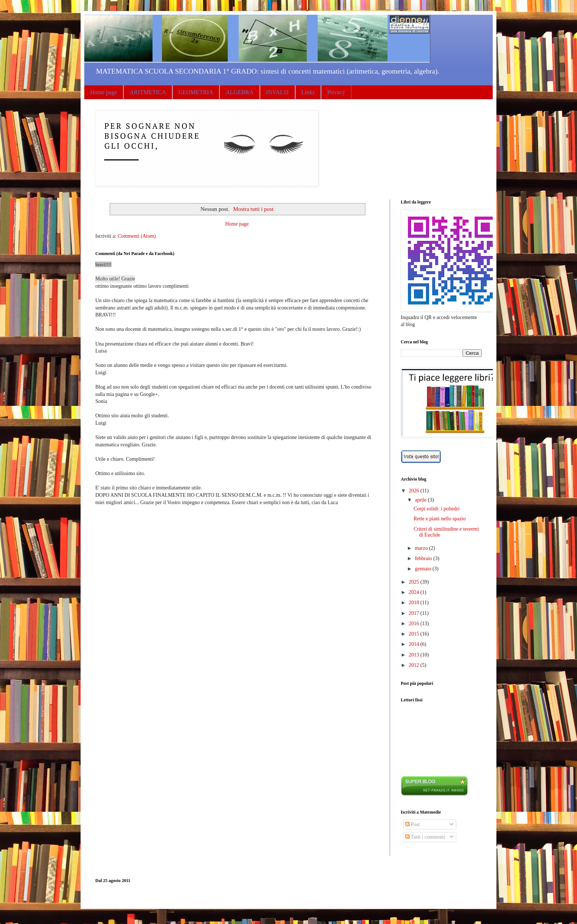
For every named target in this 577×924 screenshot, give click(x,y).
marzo (422, 548)
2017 (415, 613)
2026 (415, 491)
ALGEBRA (240, 92)
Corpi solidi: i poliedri (437, 509)
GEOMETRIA (196, 92)
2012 (415, 665)
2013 (415, 655)
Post (413, 824)
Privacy (336, 92)
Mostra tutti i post (253, 209)
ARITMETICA (148, 92)
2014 (415, 644)
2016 (415, 624)
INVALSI (277, 92)
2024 (415, 592)
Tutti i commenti (425, 837)
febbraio (424, 558)
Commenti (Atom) (137, 236)
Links (308, 92)
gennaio (424, 569)
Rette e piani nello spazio (440, 519)
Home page (104, 92)
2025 (415, 582)
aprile (421, 500)
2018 (415, 603)
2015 (415, 634)
